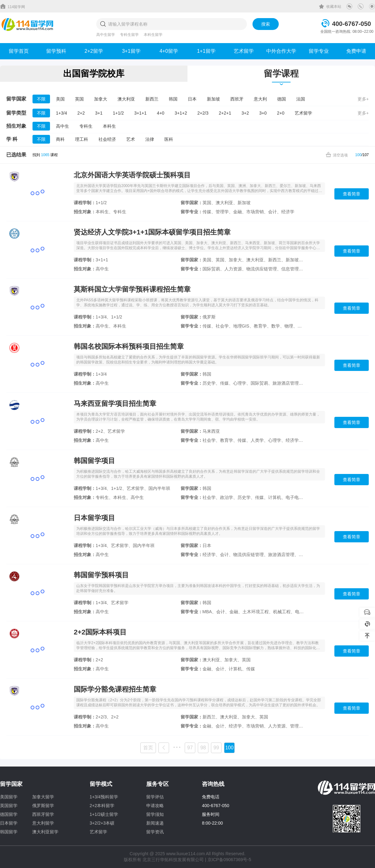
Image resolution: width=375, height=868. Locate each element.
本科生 (109, 126)
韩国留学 (9, 832)
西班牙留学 (43, 814)
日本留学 (9, 823)
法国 (301, 99)
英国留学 (9, 806)
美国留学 (9, 797)
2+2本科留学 (102, 806)
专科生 (86, 126)
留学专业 (319, 51)
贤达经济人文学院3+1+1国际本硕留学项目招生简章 (152, 232)
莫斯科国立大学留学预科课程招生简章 (132, 289)
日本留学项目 (94, 518)
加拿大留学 (43, 797)
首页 (148, 748)
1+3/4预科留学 (104, 797)
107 (366, 155)
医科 (169, 139)
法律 (150, 139)
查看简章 (352, 194)
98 (203, 748)
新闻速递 (155, 823)
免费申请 (356, 51)
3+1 (99, 113)
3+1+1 (140, 113)
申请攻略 (155, 806)
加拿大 (101, 99)
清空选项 (337, 155)
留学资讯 (155, 832)
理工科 (82, 139)
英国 (79, 99)
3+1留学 (131, 51)
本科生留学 (153, 35)
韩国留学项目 (94, 461)
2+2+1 (225, 113)
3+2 (245, 113)
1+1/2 (118, 113)
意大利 (260, 99)
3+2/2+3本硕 (102, 823)
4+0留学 (169, 51)
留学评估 (155, 797)
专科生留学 (129, 35)
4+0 (161, 113)
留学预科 (56, 51)
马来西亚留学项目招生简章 (115, 404)
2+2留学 (94, 51)
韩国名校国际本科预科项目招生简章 (129, 346)
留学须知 (155, 814)
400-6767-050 (352, 24)
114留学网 (12, 6)
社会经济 (107, 139)
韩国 (173, 99)
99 (216, 748)
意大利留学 (43, 823)
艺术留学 (244, 51)
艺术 (131, 139)
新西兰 (152, 99)
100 (358, 155)
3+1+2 (181, 113)
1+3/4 (61, 113)
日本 (192, 99)
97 (190, 748)
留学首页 (19, 51)
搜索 (266, 24)
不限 (41, 99)
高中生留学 (106, 35)
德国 (282, 99)
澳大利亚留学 (45, 832)
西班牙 (237, 99)
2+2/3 (203, 113)
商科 (60, 139)
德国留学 (9, 814)
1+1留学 (206, 51)
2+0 (281, 113)
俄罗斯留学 (43, 806)
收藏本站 (330, 6)
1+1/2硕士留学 (104, 814)
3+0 (263, 113)
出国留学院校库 (94, 74)
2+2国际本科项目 (100, 632)
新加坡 (213, 99)
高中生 (62, 126)
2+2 (81, 113)
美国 (60, 99)
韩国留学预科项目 (101, 575)
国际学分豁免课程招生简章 (115, 689)
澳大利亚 (126, 99)
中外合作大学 (281, 51)
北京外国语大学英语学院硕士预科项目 (132, 175)
